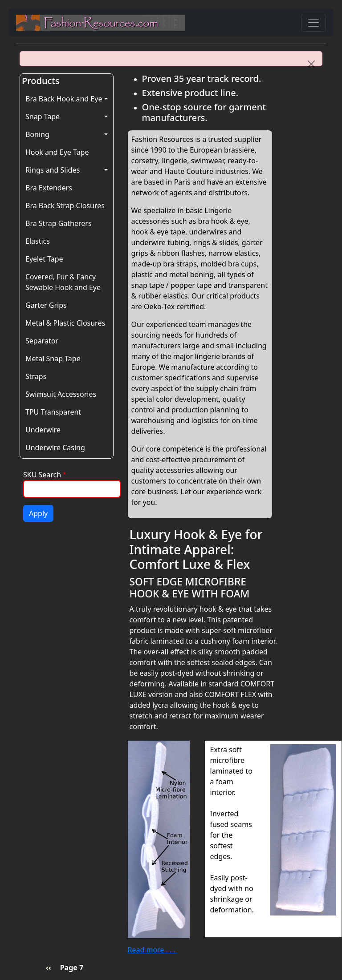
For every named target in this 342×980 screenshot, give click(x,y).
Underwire (43, 430)
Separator (42, 341)
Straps (36, 376)
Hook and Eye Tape (57, 152)
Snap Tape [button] (43, 117)
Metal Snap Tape (53, 359)
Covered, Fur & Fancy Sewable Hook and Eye (63, 282)
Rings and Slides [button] (53, 170)
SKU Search (42, 475)
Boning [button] (37, 134)
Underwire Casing (55, 448)
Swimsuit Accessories (61, 394)
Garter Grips (46, 305)
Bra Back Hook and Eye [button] (64, 99)
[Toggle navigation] (313, 23)
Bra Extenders (49, 188)
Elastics (38, 241)
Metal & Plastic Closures (65, 323)
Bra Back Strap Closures (65, 206)
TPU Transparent (53, 412)
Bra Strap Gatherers (59, 223)
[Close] (311, 64)
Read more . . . (153, 950)
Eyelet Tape (44, 259)
